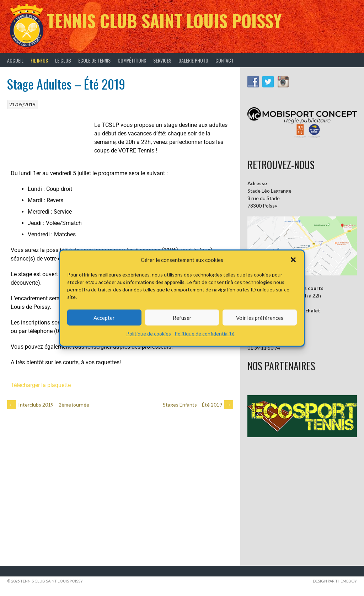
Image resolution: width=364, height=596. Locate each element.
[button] (293, 260)
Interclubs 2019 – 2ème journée (48, 405)
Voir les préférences (260, 317)
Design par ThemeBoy (335, 581)
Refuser (182, 317)
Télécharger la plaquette (41, 385)
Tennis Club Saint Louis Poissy (164, 20)
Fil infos (39, 60)
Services (162, 60)
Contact (224, 60)
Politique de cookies (149, 334)
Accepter (104, 317)
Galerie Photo (193, 60)
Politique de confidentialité (205, 334)
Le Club (63, 60)
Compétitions (132, 60)
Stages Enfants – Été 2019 (198, 405)
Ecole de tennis (94, 60)
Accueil (15, 60)
